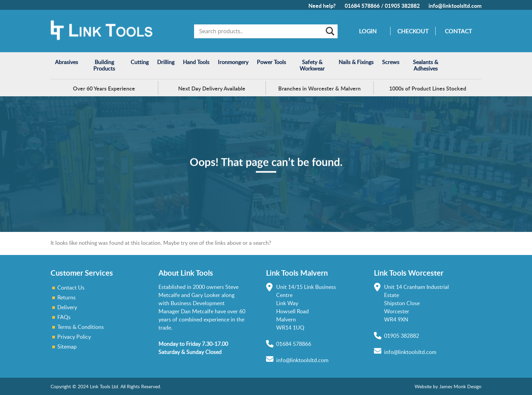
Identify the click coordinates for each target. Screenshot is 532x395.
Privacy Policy (74, 337)
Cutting (140, 62)
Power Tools (271, 62)
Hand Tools (196, 62)
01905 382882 (402, 6)
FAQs (64, 317)
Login (368, 31)
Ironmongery (233, 62)
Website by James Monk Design (448, 386)
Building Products (104, 65)
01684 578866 (362, 6)
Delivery (67, 307)
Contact (458, 31)
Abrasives (66, 62)
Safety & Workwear (312, 65)
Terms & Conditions (81, 327)
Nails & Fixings (356, 62)
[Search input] (261, 31)
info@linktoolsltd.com (455, 6)
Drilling (166, 62)
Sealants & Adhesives (425, 65)
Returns (66, 297)
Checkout (413, 31)
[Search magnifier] (329, 31)
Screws (391, 62)
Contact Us (71, 288)
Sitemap (67, 347)
